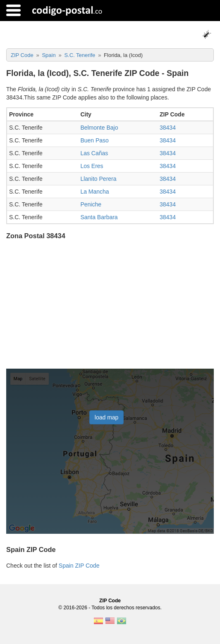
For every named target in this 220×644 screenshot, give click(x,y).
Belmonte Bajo (99, 128)
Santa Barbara (99, 217)
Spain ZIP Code (79, 566)
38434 (168, 128)
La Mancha (94, 192)
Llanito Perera (98, 179)
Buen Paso (94, 140)
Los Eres (92, 166)
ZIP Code (110, 601)
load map (107, 417)
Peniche (91, 204)
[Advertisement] (110, 305)
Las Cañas (94, 153)
